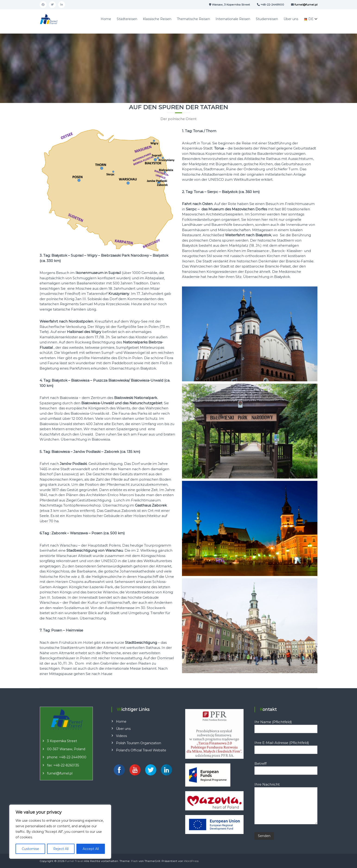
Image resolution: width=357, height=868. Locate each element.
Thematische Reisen (193, 19)
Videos (121, 736)
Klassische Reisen (157, 19)
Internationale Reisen (233, 19)
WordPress (191, 861)
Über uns (291, 19)
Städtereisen (127, 19)
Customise (30, 849)
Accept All (91, 849)
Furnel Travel (74, 861)
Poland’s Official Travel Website (141, 750)
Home (106, 19)
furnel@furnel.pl (60, 773)
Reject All (61, 849)
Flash (135, 861)
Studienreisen (267, 19)
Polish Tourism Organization (139, 743)
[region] (60, 832)
